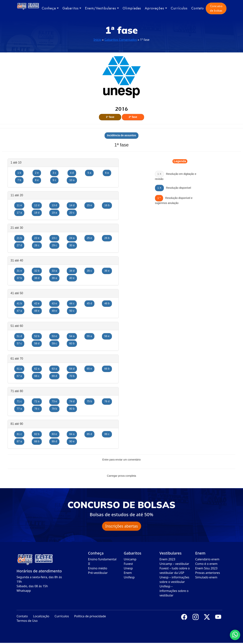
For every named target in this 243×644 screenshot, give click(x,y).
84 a (72, 434)
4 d (72, 173)
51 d (19, 336)
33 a (54, 271)
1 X (159, 188)
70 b (72, 376)
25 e (89, 238)
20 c (72, 213)
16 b (107, 205)
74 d (72, 401)
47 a (19, 311)
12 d (37, 205)
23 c (54, 238)
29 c (54, 245)
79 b (54, 409)
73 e (54, 401)
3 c (54, 173)
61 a (19, 369)
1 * (159, 198)
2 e (37, 173)
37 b (19, 278)
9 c (54, 180)
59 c (54, 343)
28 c (37, 245)
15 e (89, 205)
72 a (37, 401)
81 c (19, 434)
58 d (37, 343)
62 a (37, 369)
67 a (19, 376)
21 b (19, 238)
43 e (54, 303)
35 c (89, 271)
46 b (107, 303)
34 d (72, 271)
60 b (72, 343)
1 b (19, 173)
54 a (72, 336)
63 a (54, 369)
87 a (19, 441)
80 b (72, 409)
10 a (72, 180)
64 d (72, 369)
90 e (72, 441)
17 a (19, 213)
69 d (54, 376)
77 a (19, 409)
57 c (19, 343)
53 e (54, 336)
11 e (19, 205)
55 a (89, 336)
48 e (37, 311)
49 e (54, 311)
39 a (54, 278)
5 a (89, 173)
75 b (89, 401)
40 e (72, 278)
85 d (89, 434)
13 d (54, 205)
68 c (37, 376)
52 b (37, 336)
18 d (37, 213)
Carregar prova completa (122, 476)
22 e (37, 238)
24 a (72, 238)
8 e (37, 180)
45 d (89, 303)
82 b (37, 434)
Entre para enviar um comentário (121, 460)
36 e (107, 271)
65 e (89, 369)
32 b (37, 271)
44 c (72, 303)
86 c (107, 434)
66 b (107, 369)
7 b (19, 180)
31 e (19, 271)
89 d (54, 441)
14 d (72, 205)
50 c (72, 311)
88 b (37, 441)
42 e (37, 303)
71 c (19, 401)
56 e (107, 336)
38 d (37, 278)
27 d (19, 245)
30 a (72, 245)
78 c (37, 409)
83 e (54, 434)
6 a (107, 173)
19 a (54, 213)
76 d (107, 401)
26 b (107, 238)
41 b (19, 303)
